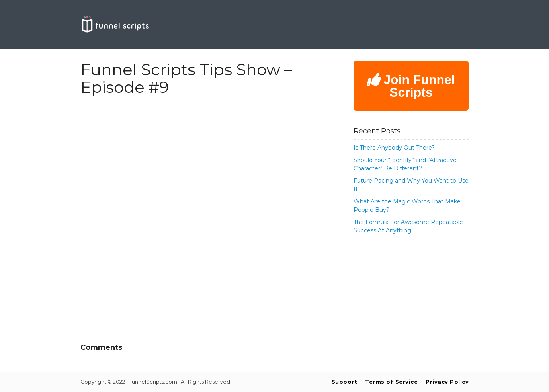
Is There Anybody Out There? (394, 148)
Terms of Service (391, 382)
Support (345, 382)
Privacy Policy (447, 382)
